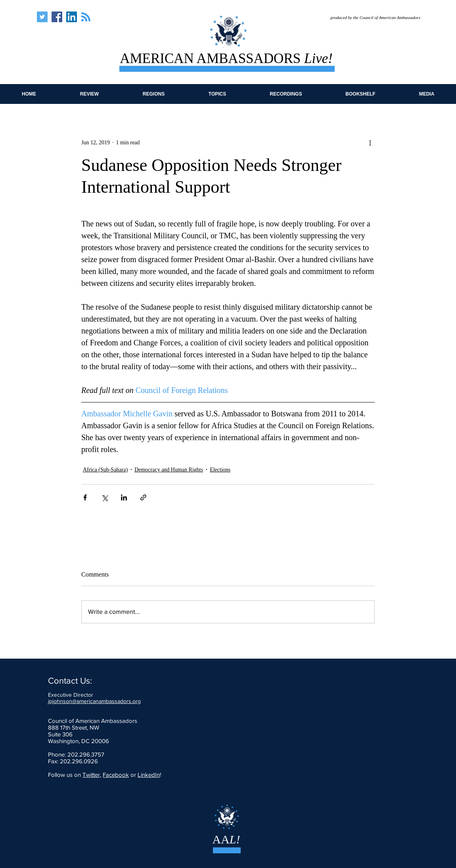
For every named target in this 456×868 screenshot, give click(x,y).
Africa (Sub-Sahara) (105, 470)
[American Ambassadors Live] (42, 17)
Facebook (116, 775)
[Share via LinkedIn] (124, 497)
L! (235, 839)
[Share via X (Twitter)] (104, 497)
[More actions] (370, 142)
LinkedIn (149, 775)
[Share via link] (143, 497)
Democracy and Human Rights (169, 470)
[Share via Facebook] (85, 497)
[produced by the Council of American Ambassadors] (370, 18)
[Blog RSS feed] (86, 17)
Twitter (91, 775)
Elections (220, 470)
